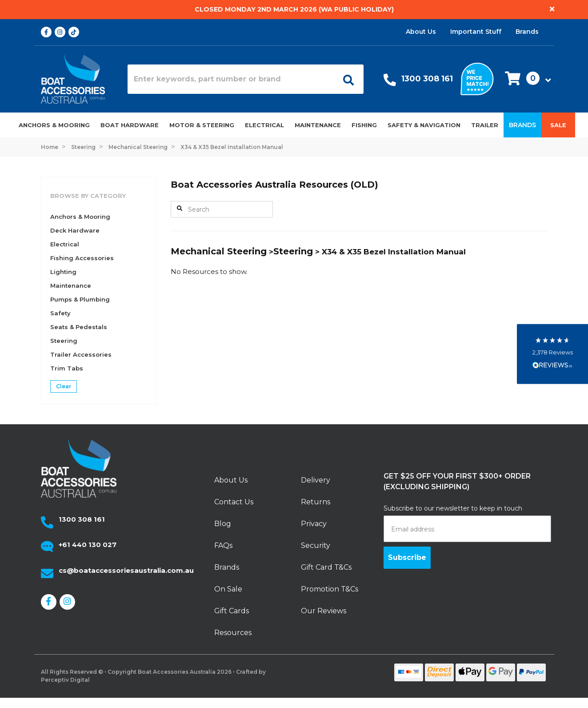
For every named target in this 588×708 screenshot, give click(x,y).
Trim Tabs (67, 368)
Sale (558, 125)
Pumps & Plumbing (80, 299)
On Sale (228, 589)
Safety (60, 313)
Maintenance (318, 125)
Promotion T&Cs (330, 589)
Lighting (63, 272)
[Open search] (345, 79)
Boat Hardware (130, 125)
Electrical (264, 125)
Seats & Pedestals (79, 327)
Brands (527, 32)
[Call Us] (390, 82)
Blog (223, 524)
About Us (421, 32)
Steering (64, 341)
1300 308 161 (427, 79)
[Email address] (468, 529)
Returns (316, 502)
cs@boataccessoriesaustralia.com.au (126, 570)
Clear (64, 386)
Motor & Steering (202, 125)
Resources (233, 633)
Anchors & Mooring (54, 125)
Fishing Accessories (82, 258)
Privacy (314, 524)
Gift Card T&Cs (326, 567)
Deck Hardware (75, 230)
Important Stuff (476, 32)
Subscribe (407, 557)
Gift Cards (232, 611)
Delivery (316, 480)
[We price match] (477, 78)
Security (316, 545)
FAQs (223, 545)
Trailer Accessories (81, 354)
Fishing (364, 125)
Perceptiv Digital (65, 680)
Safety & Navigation (424, 125)
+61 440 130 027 (88, 545)
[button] (525, 79)
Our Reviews (324, 611)
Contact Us (234, 502)
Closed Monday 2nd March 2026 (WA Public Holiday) (294, 9)
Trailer (485, 125)
